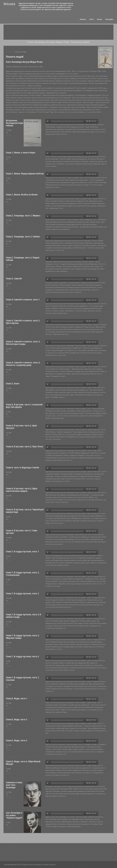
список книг (10, 52)
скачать (9, 135)
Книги (92, 19)
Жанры (100, 19)
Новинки (83, 19)
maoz (31, 865)
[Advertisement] (61, 32)
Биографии (109, 19)
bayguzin (39, 865)
